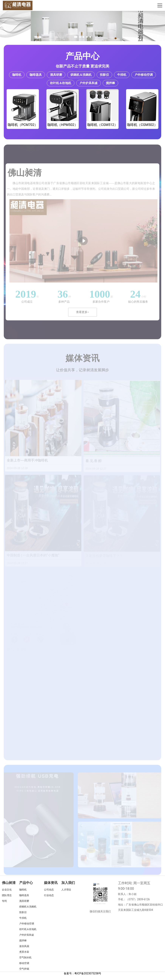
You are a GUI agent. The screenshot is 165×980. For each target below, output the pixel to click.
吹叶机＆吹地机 (61, 83)
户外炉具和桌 (89, 83)
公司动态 (49, 890)
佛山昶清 (9, 883)
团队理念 (7, 895)
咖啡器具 (36, 75)
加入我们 (68, 883)
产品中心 (82, 56)
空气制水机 (25, 957)
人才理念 (66, 890)
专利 (4, 901)
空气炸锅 (24, 969)
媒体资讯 (51, 883)
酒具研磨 (56, 75)
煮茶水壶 (24, 952)
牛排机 (122, 75)
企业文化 (7, 890)
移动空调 (24, 963)
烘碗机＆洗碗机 (81, 75)
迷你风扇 (24, 946)
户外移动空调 (144, 75)
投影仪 (104, 75)
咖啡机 (17, 75)
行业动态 (49, 895)
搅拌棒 (110, 83)
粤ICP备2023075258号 (88, 973)
